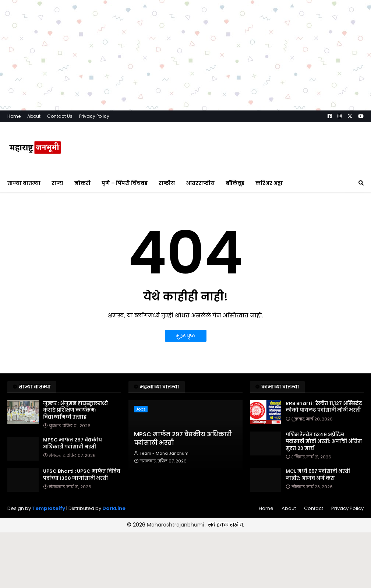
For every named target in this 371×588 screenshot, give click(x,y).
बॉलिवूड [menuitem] (235, 183)
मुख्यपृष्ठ (186, 336)
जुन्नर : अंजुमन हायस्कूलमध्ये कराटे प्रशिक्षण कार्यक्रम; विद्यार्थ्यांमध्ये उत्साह (75, 410)
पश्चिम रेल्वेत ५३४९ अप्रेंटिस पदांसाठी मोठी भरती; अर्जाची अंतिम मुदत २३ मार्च (324, 441)
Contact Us (60, 116)
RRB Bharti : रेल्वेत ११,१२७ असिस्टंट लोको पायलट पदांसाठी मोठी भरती (324, 407)
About (34, 116)
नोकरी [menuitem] (82, 183)
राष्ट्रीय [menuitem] (167, 183)
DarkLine (114, 508)
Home (14, 116)
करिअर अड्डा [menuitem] (269, 183)
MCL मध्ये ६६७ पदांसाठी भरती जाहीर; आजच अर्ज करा (318, 475)
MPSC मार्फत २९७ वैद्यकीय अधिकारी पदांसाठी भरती (73, 443)
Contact (314, 508)
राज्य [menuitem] (57, 183)
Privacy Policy (94, 116)
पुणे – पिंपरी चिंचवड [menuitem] (125, 183)
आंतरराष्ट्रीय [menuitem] (200, 183)
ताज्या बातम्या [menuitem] (24, 183)
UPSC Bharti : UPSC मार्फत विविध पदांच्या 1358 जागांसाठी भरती (82, 475)
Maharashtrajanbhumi (176, 525)
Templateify (49, 508)
